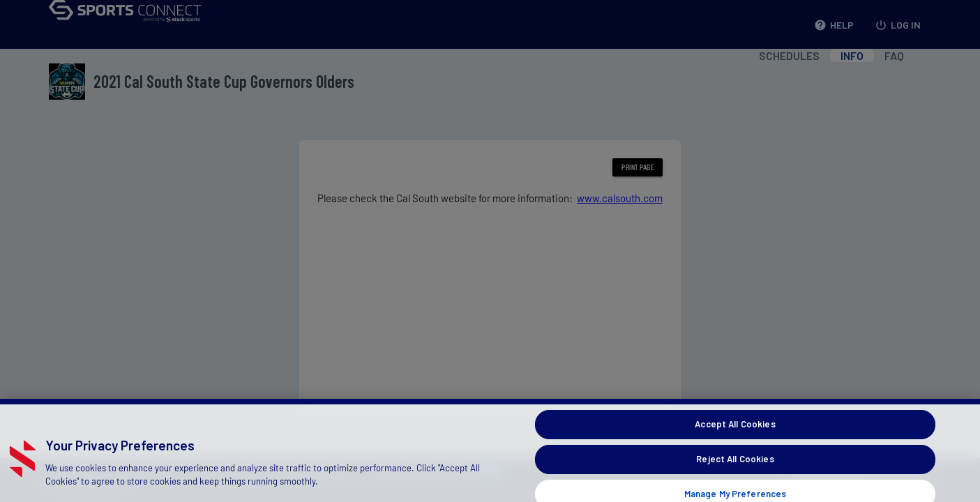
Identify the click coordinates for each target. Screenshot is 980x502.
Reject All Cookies (735, 465)
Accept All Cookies (735, 430)
